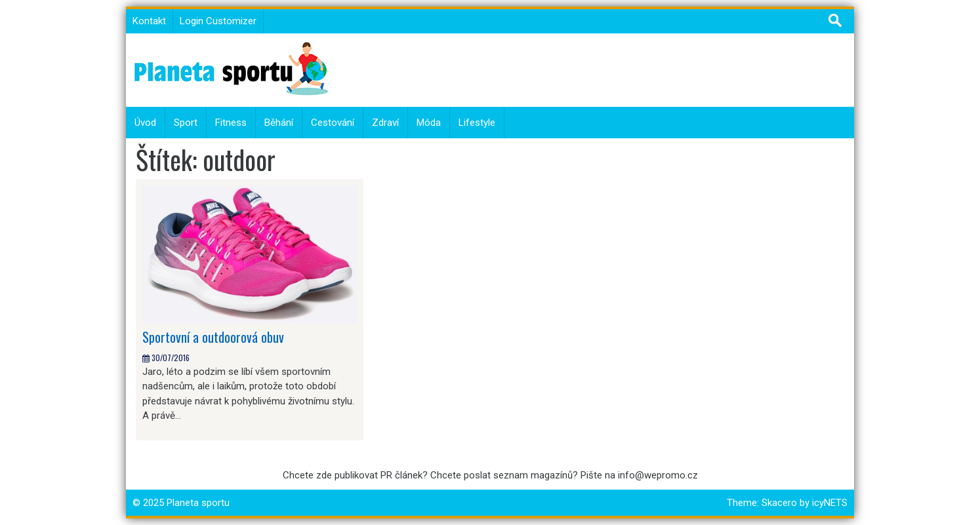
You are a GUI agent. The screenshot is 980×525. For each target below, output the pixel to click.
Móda (429, 123)
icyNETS (830, 503)
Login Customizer (218, 21)
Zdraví (385, 123)
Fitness (231, 123)
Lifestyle (477, 123)
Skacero (779, 503)
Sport (186, 123)
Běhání (279, 123)
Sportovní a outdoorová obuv (213, 337)
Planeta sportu (198, 503)
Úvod (145, 123)
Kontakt (149, 21)
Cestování (333, 123)
